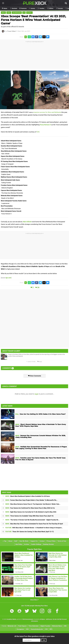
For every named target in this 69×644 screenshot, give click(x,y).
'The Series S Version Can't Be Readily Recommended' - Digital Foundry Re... (32, 520)
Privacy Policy (51, 541)
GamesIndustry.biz (37, 629)
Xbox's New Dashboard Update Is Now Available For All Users (28, 496)
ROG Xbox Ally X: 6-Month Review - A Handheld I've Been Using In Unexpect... (34, 528)
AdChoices (49, 619)
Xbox (9, 13)
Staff (16, 541)
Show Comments (35, 376)
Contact (42, 541)
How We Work (24, 541)
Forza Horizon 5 (45, 125)
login (37, 394)
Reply (40, 362)
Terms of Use (62, 541)
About (10, 541)
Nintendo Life (12, 626)
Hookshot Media (11, 619)
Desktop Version (49, 544)
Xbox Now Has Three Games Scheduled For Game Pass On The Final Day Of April (34, 524)
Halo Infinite (27, 222)
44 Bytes (42, 619)
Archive (27, 544)
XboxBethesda (17, 13)
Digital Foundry (45, 626)
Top (5, 541)
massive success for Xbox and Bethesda (47, 112)
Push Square (22, 626)
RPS (51, 629)
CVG (46, 629)
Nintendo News (57, 626)
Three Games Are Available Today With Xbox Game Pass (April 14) (29, 516)
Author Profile (31, 362)
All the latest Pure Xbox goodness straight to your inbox (34, 636)
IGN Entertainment (28, 619)
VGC (27, 629)
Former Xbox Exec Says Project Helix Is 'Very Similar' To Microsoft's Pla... (31, 500)
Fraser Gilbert (11, 31)
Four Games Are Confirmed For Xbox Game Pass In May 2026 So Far (30, 508)
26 (38, 287)
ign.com (8, 278)
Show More (35, 600)
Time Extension (34, 626)
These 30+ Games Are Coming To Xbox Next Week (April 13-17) (30, 532)
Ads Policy (19, 544)
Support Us (34, 541)
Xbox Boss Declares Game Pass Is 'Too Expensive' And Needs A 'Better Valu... (33, 504)
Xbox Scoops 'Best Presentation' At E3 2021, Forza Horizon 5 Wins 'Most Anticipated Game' (33, 20)
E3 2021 (29, 13)
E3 (24, 13)
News (3, 13)
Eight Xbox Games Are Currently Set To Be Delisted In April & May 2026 (31, 512)
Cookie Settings (36, 544)
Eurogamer (20, 629)
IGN (38, 132)
